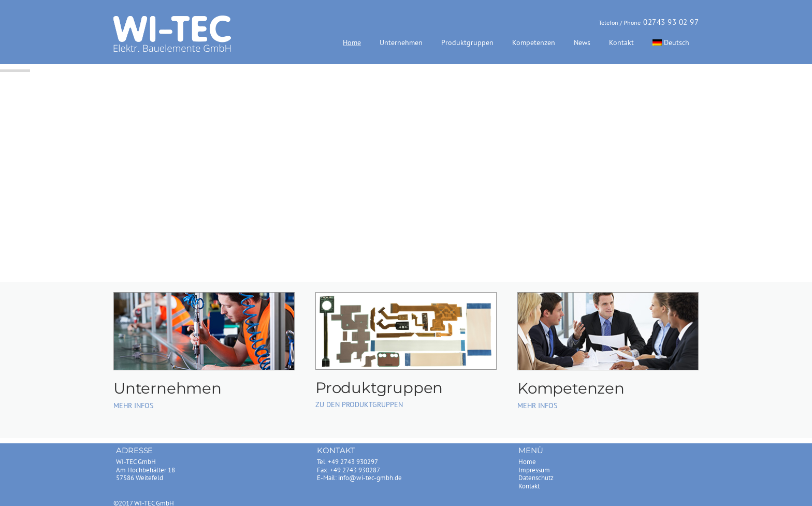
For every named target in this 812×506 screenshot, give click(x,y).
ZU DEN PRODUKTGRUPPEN (359, 404)
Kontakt (621, 42)
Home (352, 42)
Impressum (534, 470)
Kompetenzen (534, 42)
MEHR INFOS (133, 406)
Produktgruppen (467, 42)
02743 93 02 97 (671, 22)
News (582, 42)
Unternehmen (401, 42)
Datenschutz (536, 478)
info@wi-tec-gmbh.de (370, 478)
